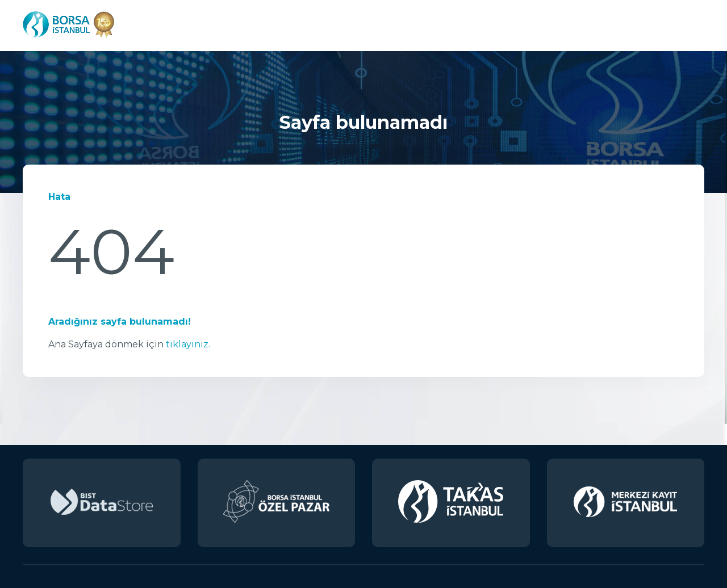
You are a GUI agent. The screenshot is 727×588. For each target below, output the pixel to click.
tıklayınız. (188, 344)
